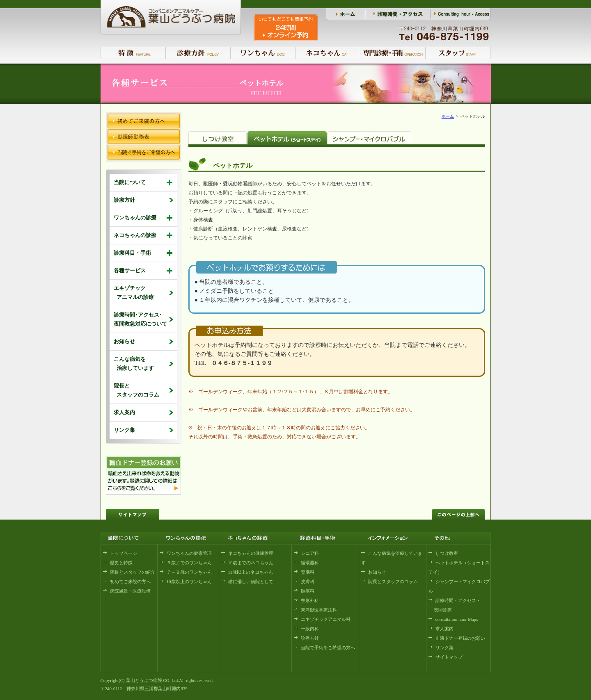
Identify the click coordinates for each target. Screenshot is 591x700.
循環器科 (310, 563)
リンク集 (124, 430)
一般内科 (310, 629)
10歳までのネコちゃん (251, 563)
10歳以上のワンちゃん (189, 581)
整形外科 (310, 600)
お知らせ (124, 341)
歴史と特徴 (121, 563)
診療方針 (124, 200)
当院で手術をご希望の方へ (328, 648)
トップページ (124, 553)
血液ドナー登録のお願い (460, 638)
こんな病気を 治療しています (134, 364)
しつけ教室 (447, 553)
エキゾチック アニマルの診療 (134, 293)
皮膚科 (308, 581)
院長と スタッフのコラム (136, 390)
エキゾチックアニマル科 (326, 619)
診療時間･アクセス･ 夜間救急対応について (140, 319)
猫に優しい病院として (251, 581)
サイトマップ (449, 657)
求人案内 (124, 412)
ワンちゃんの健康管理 (189, 553)
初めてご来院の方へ (130, 581)
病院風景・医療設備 (130, 591)
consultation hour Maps (457, 619)
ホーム (448, 116)
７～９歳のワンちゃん (189, 572)
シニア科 (310, 553)
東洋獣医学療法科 (319, 610)
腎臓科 (308, 572)
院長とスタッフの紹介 (133, 572)
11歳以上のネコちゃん (251, 572)
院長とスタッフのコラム (393, 581)
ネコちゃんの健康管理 (251, 553)
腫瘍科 (308, 591)
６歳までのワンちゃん (189, 563)
